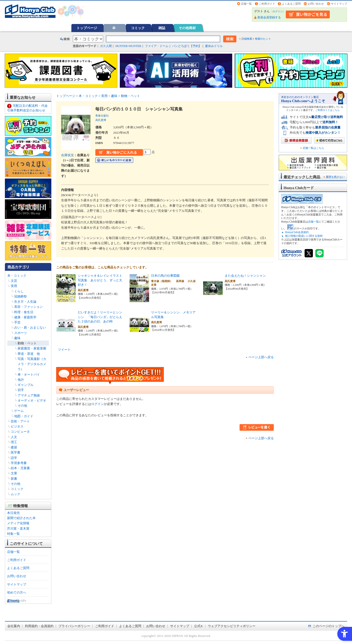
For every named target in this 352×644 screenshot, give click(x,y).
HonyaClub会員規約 (297, 232)
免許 (21, 380)
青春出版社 (102, 116)
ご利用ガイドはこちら (328, 110)
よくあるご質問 (291, 4)
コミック (138, 28)
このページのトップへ (329, 626)
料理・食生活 (24, 312)
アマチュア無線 (29, 395)
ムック (16, 494)
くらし (19, 291)
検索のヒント (263, 39)
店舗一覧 (246, 4)
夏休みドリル (214, 46)
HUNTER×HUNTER (128, 46)
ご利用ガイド (267, 4)
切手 (21, 390)
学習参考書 (19, 463)
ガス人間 (106, 46)
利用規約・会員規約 (39, 626)
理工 (14, 442)
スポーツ (21, 333)
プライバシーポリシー (74, 626)
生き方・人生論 (25, 302)
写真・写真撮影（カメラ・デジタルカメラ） (32, 364)
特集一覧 (13, 534)
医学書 (16, 452)
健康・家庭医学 (25, 317)
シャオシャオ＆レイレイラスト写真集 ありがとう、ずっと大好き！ (100, 280)
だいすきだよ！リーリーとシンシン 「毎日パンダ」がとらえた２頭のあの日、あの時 (100, 317)
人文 (14, 437)
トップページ (87, 28)
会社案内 (14, 626)
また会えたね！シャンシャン (245, 276)
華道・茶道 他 (29, 354)
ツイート (64, 350)
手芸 (17, 322)
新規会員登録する (269, 17)
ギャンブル (26, 385)
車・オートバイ (29, 375)
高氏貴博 (101, 120)
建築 (14, 447)
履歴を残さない (335, 177)
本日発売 (13, 513)
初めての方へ (17, 592)
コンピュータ (20, 432)
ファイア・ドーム (157, 46)
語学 (14, 458)
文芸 (14, 281)
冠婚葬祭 (21, 296)
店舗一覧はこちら (313, 148)
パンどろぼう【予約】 (187, 46)
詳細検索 (247, 39)
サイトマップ (339, 4)
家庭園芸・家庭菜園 (32, 348)
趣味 (17, 338)
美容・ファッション (28, 307)
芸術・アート (20, 421)
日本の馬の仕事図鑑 (165, 276)
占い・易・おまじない (30, 328)
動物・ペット (27, 343)
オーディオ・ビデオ (32, 400)
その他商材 (187, 28)
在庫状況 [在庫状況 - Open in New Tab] (67, 155)
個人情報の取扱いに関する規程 (304, 236)
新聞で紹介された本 (21, 518)
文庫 (14, 473)
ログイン (278, 11)
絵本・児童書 (20, 468)
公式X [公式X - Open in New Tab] (198, 626)
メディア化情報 (18, 523)
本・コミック (17, 276)
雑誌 (162, 28)
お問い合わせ (316, 4)
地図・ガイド (24, 416)
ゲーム (19, 411)
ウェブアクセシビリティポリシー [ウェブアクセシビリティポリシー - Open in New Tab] (232, 626)
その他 (22, 406)
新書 (14, 479)
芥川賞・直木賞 (18, 529)
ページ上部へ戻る (261, 357)
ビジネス (17, 426)
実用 (14, 286)
